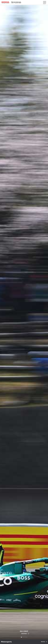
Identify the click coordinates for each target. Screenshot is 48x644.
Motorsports (6, 642)
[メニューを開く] (45, 3)
